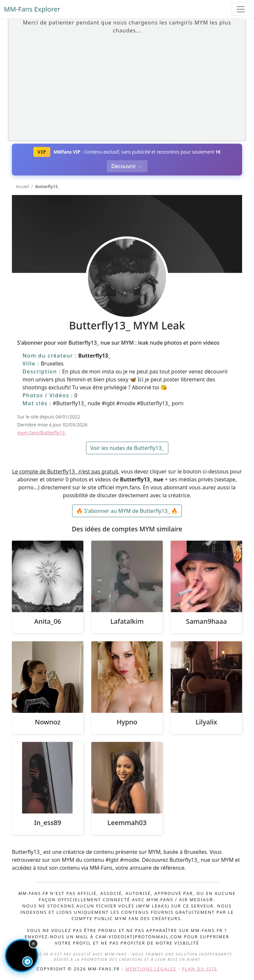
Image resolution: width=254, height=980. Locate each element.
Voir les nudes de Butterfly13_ (127, 448)
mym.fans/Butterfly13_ (42, 433)
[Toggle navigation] (241, 9)
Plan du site (200, 969)
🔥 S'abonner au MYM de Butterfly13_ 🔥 (127, 511)
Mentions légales (151, 969)
